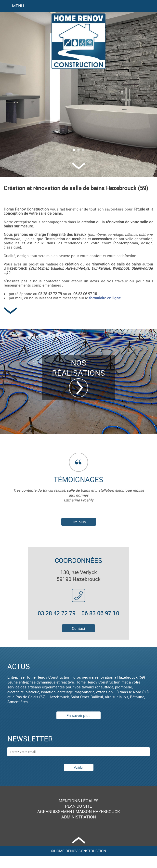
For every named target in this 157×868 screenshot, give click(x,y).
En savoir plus (78, 715)
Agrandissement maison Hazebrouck (79, 812)
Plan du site (78, 806)
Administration (79, 817)
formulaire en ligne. (105, 298)
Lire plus (79, 522)
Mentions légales (79, 801)
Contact (78, 628)
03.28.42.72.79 (57, 613)
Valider (79, 767)
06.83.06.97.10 (100, 613)
